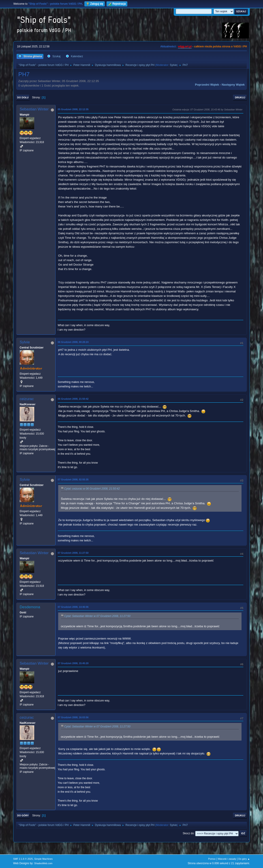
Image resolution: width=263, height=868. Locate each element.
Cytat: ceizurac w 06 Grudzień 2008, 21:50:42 (92, 489)
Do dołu (23, 97)
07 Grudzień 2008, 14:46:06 (73, 607)
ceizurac (27, 399)
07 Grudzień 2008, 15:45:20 (73, 663)
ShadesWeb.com (43, 863)
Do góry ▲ (244, 859)
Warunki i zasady (227, 859)
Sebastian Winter (34, 109)
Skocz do (188, 833)
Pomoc (212, 859)
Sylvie (173, 65)
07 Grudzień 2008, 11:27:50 (73, 553)
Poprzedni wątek (207, 85)
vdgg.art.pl (185, 46)
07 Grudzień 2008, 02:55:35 (73, 479)
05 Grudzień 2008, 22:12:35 (73, 109)
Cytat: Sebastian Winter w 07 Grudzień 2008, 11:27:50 (97, 616)
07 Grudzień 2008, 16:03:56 (73, 717)
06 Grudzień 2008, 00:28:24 (73, 342)
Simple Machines (43, 859)
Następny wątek (233, 85)
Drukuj (240, 97)
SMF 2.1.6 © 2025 (23, 859)
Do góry (23, 815)
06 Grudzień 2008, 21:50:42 (73, 399)
